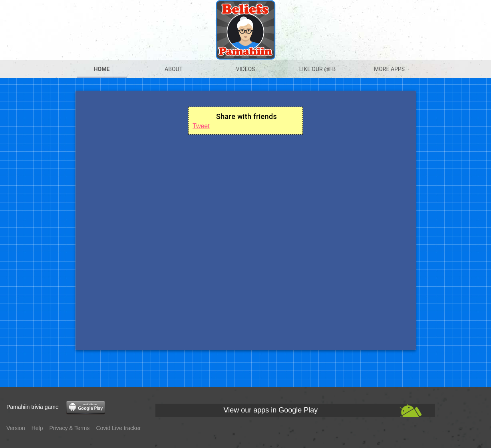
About (174, 69)
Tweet (201, 126)
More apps (389, 69)
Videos (246, 69)
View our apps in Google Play (271, 410)
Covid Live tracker (118, 428)
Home (102, 69)
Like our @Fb (317, 69)
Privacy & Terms (70, 428)
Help (37, 428)
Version (16, 428)
